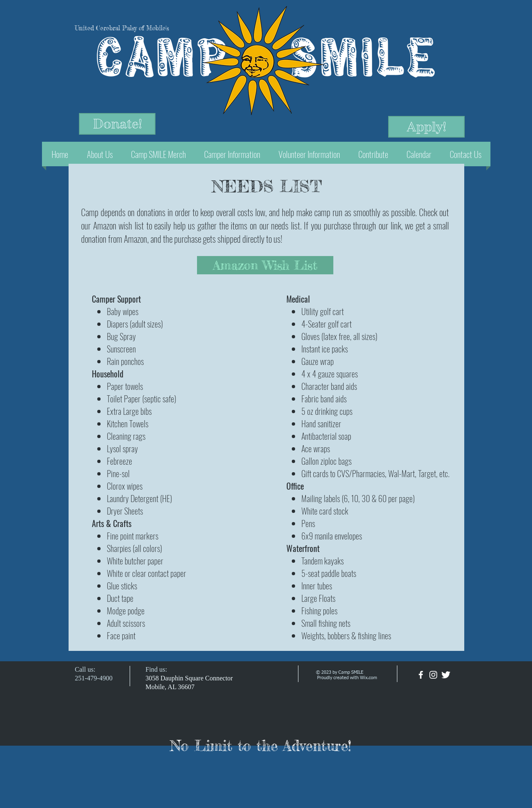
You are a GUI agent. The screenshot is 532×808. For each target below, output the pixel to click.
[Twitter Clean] (446, 675)
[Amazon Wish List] (265, 265)
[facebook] (421, 675)
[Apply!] (426, 127)
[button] (100, 154)
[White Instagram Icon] (433, 675)
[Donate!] (117, 124)
